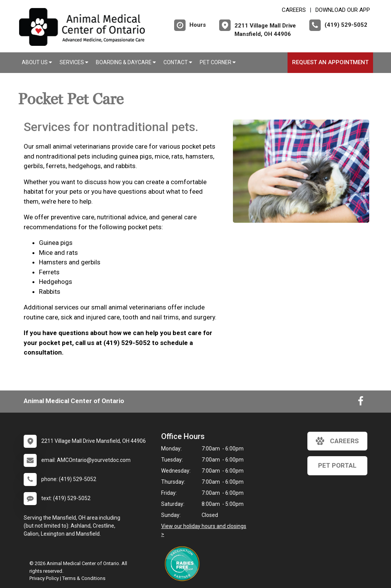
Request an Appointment (330, 62)
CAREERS (294, 10)
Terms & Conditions (84, 578)
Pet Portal (337, 465)
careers (337, 441)
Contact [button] (178, 62)
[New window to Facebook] (361, 403)
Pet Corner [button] (218, 62)
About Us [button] (37, 62)
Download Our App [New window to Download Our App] (343, 10)
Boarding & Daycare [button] (126, 62)
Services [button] (74, 62)
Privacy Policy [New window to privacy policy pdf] (44, 578)
